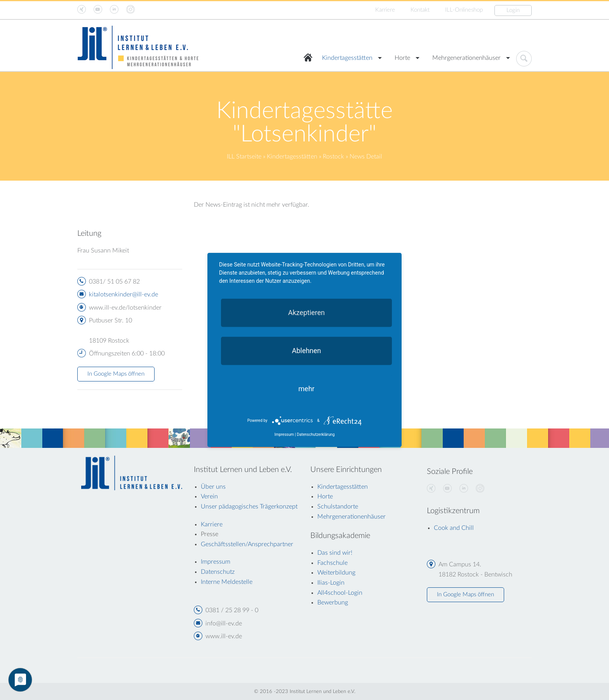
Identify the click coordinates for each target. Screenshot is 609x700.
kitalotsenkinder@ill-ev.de (124, 294)
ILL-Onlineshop (464, 10)
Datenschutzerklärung (316, 434)
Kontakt (420, 10)
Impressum (284, 434)
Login (513, 10)
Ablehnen (306, 351)
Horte (402, 58)
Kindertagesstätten (347, 58)
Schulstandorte (338, 507)
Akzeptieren (307, 313)
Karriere (385, 10)
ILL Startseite (244, 157)
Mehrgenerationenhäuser (466, 58)
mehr (306, 389)
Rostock (333, 157)
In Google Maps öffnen (116, 374)
